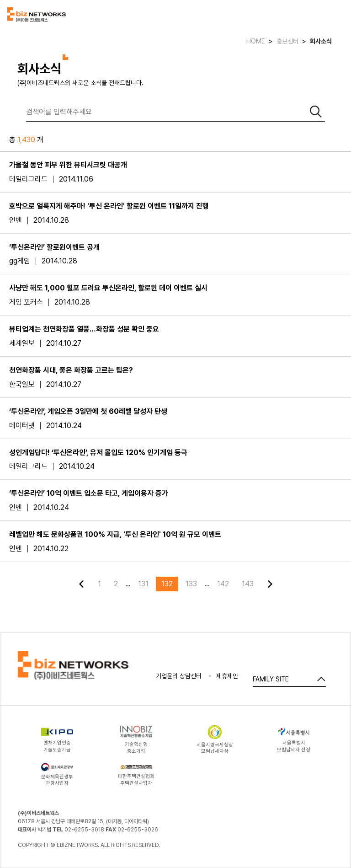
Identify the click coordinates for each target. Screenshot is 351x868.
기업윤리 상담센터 (179, 676)
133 (191, 584)
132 (167, 584)
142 (223, 584)
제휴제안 (227, 676)
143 (248, 584)
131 (143, 584)
